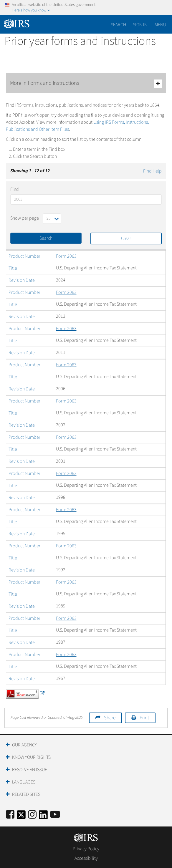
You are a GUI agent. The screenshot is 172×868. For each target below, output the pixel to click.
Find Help (152, 171)
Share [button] (110, 718)
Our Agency (24, 745)
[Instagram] (32, 815)
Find (15, 189)
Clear (126, 238)
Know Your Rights (31, 757)
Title (13, 268)
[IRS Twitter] (21, 817)
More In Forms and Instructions (86, 83)
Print (144, 718)
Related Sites (26, 794)
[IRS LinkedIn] (43, 817)
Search (118, 25)
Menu (160, 25)
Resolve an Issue (30, 770)
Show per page (25, 218)
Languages (24, 782)
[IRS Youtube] (55, 815)
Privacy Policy (86, 849)
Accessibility (86, 858)
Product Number (24, 256)
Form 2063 (66, 256)
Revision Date (22, 280)
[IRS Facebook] (10, 815)
